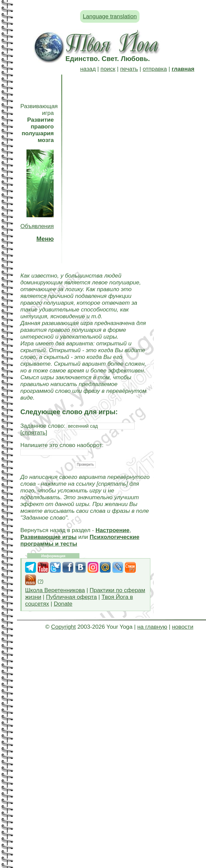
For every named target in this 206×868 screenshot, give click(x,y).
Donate (63, 604)
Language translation (110, 16)
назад (88, 69)
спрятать (34, 433)
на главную (152, 627)
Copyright (63, 627)
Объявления (37, 226)
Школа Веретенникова (55, 590)
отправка (155, 69)
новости (183, 627)
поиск (108, 69)
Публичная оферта (71, 597)
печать (129, 69)
